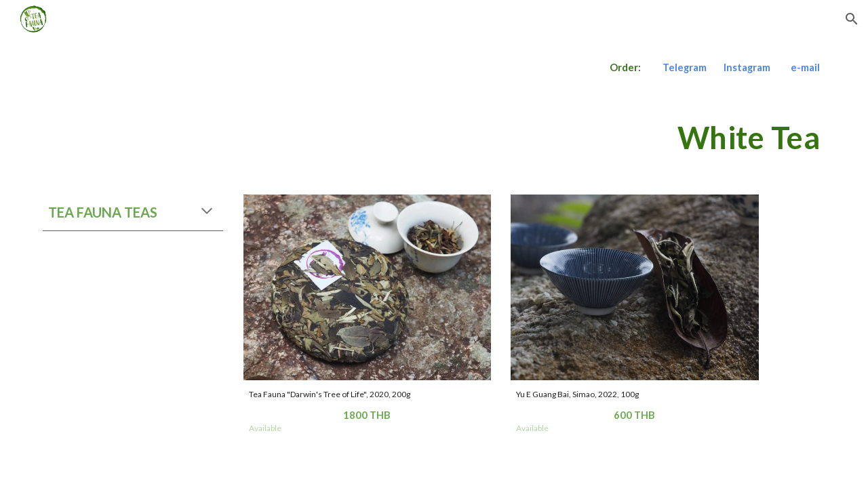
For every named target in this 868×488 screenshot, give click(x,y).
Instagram (747, 67)
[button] (852, 19)
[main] (434, 68)
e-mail (805, 67)
